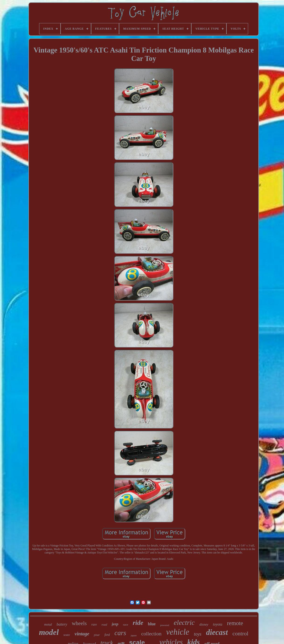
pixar (97, 635)
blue (152, 624)
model (49, 632)
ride (138, 623)
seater (67, 635)
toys (198, 634)
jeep (115, 624)
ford (107, 635)
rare (94, 625)
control (240, 633)
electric (184, 622)
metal (48, 624)
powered (165, 625)
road (104, 625)
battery (62, 624)
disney (204, 624)
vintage (82, 634)
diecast (217, 632)
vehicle (178, 632)
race (126, 625)
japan (134, 635)
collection (151, 634)
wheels (79, 623)
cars (120, 633)
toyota (218, 624)
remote (235, 623)
